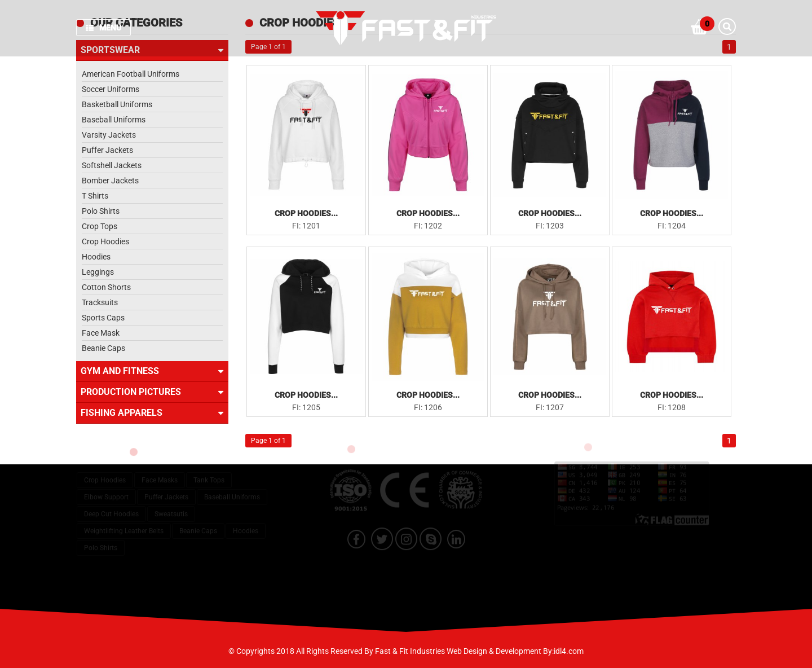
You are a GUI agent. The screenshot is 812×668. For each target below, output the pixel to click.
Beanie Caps (103, 348)
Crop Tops (100, 226)
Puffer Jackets (107, 150)
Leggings (98, 272)
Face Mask (101, 333)
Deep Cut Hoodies (111, 506)
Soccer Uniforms (111, 89)
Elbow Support (106, 489)
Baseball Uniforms (114, 120)
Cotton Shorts (106, 287)
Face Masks (160, 472)
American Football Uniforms (131, 74)
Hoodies (96, 257)
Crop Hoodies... (306, 213)
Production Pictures (152, 392)
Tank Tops (209, 472)
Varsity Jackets (109, 135)
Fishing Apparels (152, 413)
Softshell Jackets (112, 165)
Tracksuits (100, 302)
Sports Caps (103, 318)
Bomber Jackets (110, 181)
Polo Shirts (101, 211)
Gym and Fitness (152, 371)
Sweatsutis (171, 506)
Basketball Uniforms (117, 104)
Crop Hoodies (105, 241)
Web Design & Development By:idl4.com (515, 651)
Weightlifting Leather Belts (124, 523)
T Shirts (95, 196)
